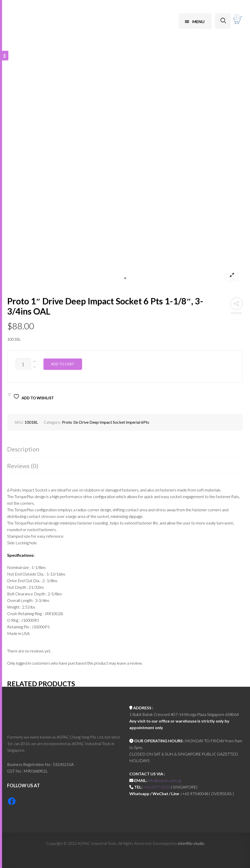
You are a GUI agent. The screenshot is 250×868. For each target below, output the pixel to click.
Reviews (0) (23, 466)
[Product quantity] (23, 364)
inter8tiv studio (191, 843)
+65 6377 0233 (157, 787)
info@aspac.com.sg (165, 780)
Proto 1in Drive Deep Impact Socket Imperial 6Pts (106, 422)
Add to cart (63, 364)
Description (23, 449)
